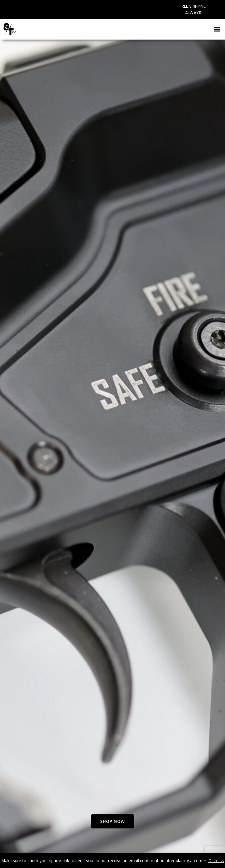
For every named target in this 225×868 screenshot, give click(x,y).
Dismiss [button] (216, 860)
